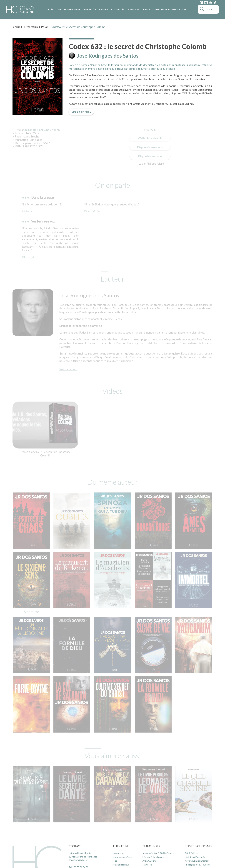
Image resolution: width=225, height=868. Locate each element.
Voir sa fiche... (68, 369)
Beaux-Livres (72, 9)
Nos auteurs (118, 853)
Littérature (53, 9)
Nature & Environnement (197, 861)
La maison (133, 9)
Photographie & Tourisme (198, 865)
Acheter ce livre (150, 138)
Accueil (17, 27)
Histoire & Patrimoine (153, 857)
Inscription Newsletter (171, 9)
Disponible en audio (150, 156)
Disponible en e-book (150, 147)
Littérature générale (122, 857)
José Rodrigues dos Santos (108, 56)
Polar (45, 27)
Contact (147, 9)
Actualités (117, 9)
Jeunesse (147, 865)
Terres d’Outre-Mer (95, 9)
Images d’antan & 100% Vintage (158, 853)
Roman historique (121, 865)
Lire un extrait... (81, 112)
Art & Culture (149, 861)
